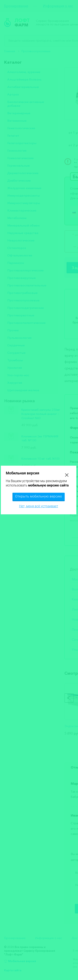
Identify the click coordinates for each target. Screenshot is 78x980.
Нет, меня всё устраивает (38, 506)
